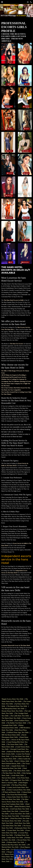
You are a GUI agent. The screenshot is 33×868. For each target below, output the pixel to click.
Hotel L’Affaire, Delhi (22, 761)
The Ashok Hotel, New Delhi (12, 826)
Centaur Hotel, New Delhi (10, 811)
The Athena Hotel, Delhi (22, 771)
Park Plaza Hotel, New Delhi (11, 799)
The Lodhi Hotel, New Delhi (20, 716)
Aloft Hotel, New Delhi (22, 823)
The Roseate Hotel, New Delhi (11, 821)
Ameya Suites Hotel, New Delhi (17, 797)
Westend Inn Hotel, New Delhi (11, 768)
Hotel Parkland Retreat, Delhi (11, 764)
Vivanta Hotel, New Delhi (16, 830)
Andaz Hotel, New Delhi (15, 838)
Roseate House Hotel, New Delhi (12, 711)
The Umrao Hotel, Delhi (15, 744)
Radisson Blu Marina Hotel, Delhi (18, 752)
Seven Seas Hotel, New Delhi (20, 814)
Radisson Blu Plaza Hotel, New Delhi (14, 845)
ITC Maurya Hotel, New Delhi (11, 854)
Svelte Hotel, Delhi (18, 775)
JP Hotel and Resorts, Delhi (11, 792)
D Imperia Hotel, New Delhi (20, 780)
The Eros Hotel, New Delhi (10, 816)
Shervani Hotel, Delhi (9, 778)
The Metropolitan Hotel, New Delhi (13, 709)
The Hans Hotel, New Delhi (11, 773)
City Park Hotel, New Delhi (20, 756)
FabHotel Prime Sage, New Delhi (18, 732)
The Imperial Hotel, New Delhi (17, 706)
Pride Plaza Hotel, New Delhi (20, 818)
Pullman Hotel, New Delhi (16, 842)
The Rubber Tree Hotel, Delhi (17, 723)
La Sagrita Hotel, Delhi (9, 759)
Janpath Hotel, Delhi (18, 766)
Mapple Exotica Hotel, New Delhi (12, 699)
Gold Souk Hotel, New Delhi (20, 809)
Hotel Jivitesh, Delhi (8, 754)
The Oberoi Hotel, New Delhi (11, 718)
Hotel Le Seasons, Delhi (9, 783)
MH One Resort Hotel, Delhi (11, 735)
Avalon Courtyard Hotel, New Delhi (19, 790)
